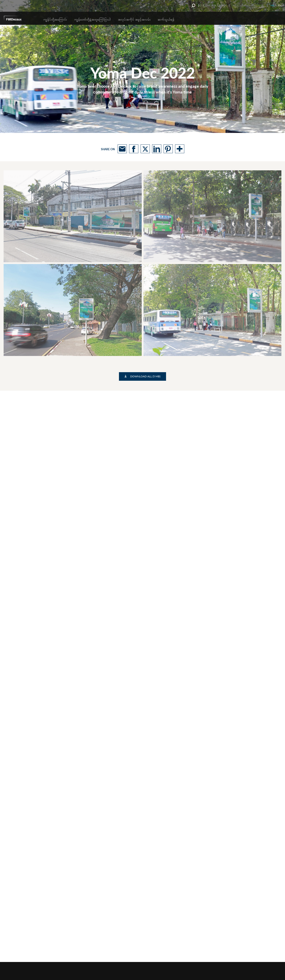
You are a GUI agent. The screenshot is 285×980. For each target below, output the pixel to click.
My (272, 5)
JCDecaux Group (214, 5)
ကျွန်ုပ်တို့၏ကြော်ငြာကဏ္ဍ (248, 5)
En (280, 5)
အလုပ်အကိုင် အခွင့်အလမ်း (134, 19)
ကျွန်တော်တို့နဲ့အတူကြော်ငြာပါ (92, 19)
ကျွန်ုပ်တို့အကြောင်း (55, 19)
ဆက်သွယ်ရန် (166, 19)
